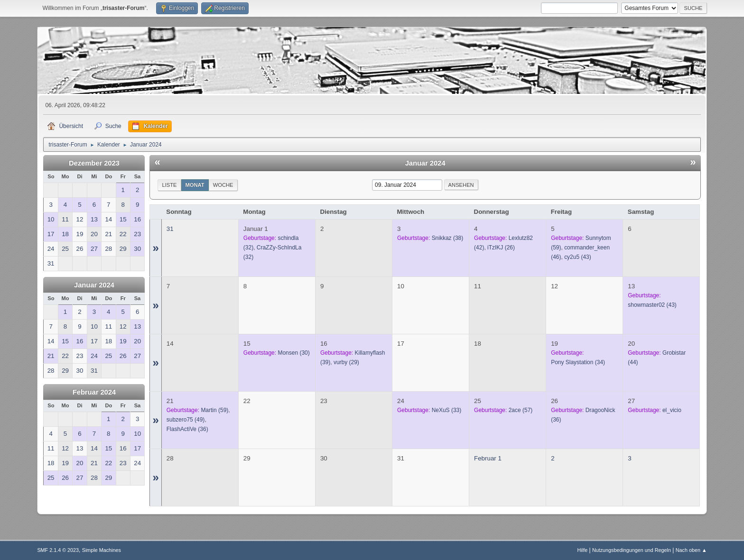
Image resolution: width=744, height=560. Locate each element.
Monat (195, 185)
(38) (448, 238)
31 (170, 229)
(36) (187, 429)
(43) (578, 257)
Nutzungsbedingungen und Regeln (632, 550)
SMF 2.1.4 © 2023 (58, 550)
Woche (223, 185)
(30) (293, 353)
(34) (578, 362)
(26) (501, 248)
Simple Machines (102, 550)
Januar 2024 (94, 285)
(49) (186, 420)
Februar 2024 (94, 392)
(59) (214, 410)
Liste (169, 185)
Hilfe (583, 550)
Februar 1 (488, 458)
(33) (447, 410)
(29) (346, 362)
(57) (521, 410)
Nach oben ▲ (691, 550)
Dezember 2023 (94, 163)
